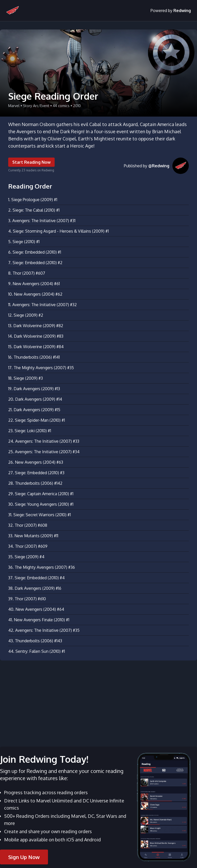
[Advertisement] (98, 700)
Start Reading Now (31, 162)
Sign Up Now (24, 857)
